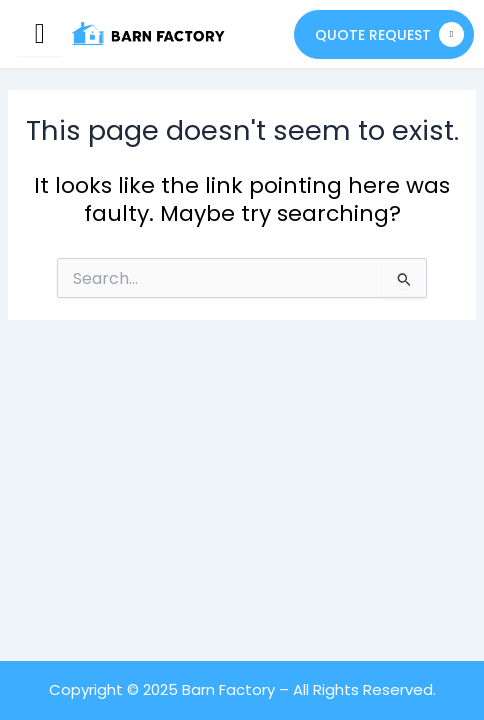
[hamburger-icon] (39, 34)
